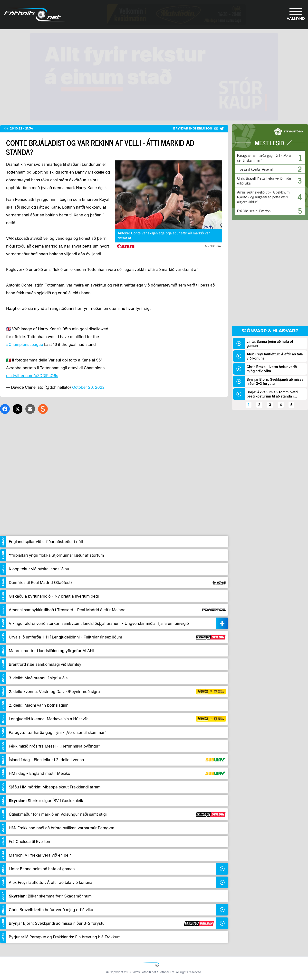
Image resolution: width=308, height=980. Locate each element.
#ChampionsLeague (25, 344)
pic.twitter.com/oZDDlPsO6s (32, 376)
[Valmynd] (296, 15)
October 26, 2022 (88, 387)
